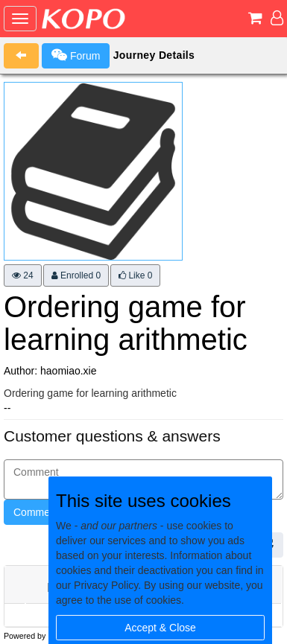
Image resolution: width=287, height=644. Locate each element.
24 (23, 275)
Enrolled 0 (76, 275)
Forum (76, 55)
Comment (36, 512)
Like (135, 275)
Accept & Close (160, 628)
